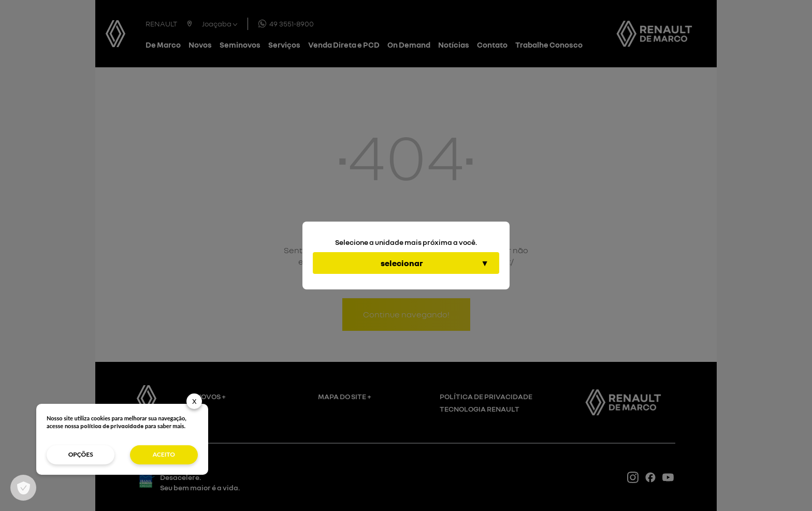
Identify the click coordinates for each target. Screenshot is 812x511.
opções (81, 454)
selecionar (402, 263)
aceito (164, 454)
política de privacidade (112, 426)
